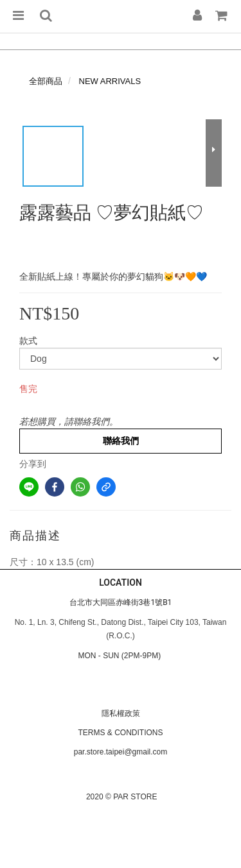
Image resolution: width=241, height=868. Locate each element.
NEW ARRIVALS (110, 81)
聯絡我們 (121, 441)
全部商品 (46, 81)
